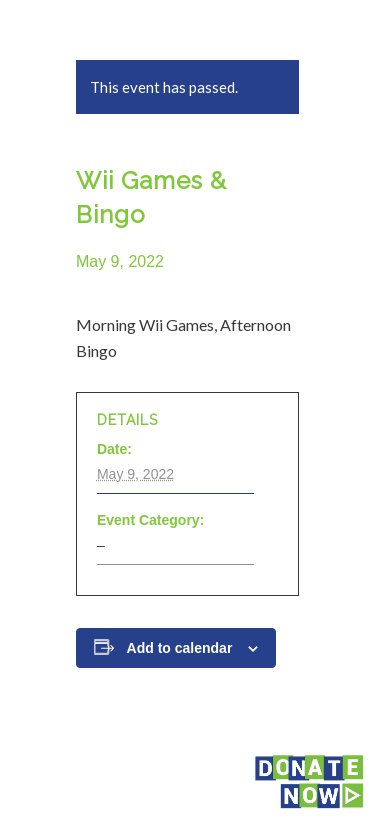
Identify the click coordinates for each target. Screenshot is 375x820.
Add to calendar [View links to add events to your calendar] (180, 648)
